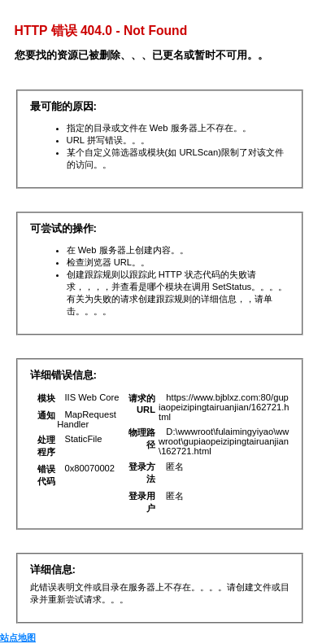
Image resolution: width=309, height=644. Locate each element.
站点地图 (18, 637)
